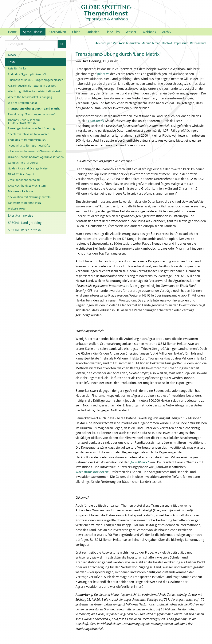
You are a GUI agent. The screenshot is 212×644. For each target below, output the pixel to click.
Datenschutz (198, 43)
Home (12, 32)
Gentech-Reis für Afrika (23, 163)
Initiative (103, 74)
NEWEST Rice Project (21, 174)
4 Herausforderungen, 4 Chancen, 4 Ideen (35, 151)
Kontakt (167, 43)
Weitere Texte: (17, 208)
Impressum (181, 43)
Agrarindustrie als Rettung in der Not (32, 86)
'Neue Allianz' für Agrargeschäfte (29, 145)
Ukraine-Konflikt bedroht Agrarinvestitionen (36, 157)
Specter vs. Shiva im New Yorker (28, 134)
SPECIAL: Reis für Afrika (24, 230)
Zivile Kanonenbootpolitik (24, 180)
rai (128, 286)
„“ (139, 462)
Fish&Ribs (113, 32)
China (76, 32)
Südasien (93, 32)
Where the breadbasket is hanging (30, 97)
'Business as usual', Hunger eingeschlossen (36, 80)
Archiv (167, 32)
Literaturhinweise (21, 215)
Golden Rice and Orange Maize (28, 168)
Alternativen (57, 32)
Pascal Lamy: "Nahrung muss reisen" (31, 114)
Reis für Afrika (17, 68)
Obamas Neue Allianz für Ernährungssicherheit (24, 121)
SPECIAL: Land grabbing (25, 223)
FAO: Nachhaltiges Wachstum (27, 186)
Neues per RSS (106, 43)
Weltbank (149, 32)
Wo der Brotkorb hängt (23, 103)
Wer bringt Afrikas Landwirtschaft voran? (34, 91)
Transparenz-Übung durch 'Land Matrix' (34, 108)
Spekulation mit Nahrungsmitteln (29, 197)
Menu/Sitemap (151, 43)
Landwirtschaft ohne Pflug (25, 203)
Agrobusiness (33, 32)
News (12, 55)
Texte (12, 62)
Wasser (131, 32)
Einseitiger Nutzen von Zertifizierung (31, 128)
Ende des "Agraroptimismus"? (27, 74)
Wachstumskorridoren (92, 472)
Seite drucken (130, 43)
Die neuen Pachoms (21, 191)
